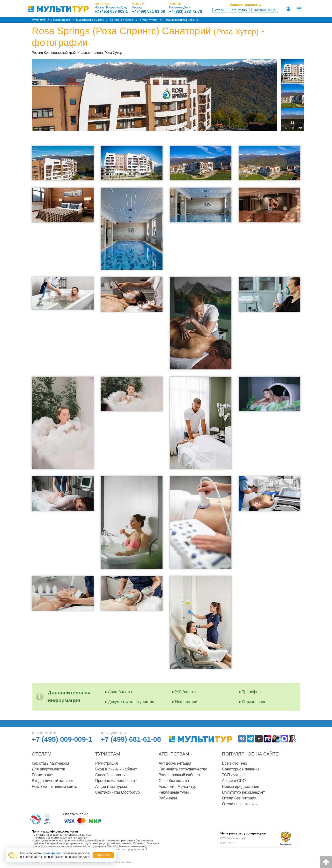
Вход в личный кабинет (53, 781)
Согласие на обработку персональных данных (62, 835)
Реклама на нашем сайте (55, 787)
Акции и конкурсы (111, 787)
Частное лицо (265, 10)
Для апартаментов (49, 769)
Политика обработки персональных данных (61, 838)
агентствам (102, 4)
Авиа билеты (120, 692)
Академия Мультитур (177, 787)
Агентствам (174, 754)
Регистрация (43, 775)
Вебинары (168, 798)
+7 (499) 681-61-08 (148, 12)
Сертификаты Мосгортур (118, 792)
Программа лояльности (116, 781)
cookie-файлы (52, 853)
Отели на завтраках (240, 804)
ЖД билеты (186, 692)
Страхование (254, 702)
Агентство (239, 10)
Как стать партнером (50, 763)
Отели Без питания (239, 798)
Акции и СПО (234, 781)
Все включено (235, 763)
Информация (187, 702)
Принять (103, 855)
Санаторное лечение (241, 769)
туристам (138, 4)
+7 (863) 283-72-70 (185, 12)
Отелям (42, 754)
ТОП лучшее (233, 775)
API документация (175, 763)
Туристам (108, 754)
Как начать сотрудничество (183, 769)
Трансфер (251, 692)
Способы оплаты (111, 775)
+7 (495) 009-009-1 (111, 12)
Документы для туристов (131, 702)
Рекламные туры (174, 792)
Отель (220, 10)
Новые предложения (241, 787)
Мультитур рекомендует (243, 792)
